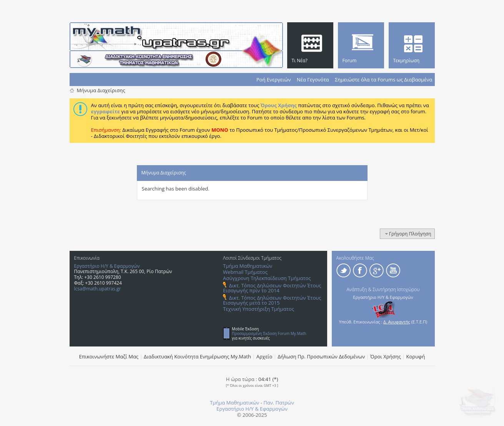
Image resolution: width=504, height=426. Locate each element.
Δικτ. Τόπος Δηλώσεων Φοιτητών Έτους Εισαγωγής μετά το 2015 (272, 300)
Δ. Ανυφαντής (397, 322)
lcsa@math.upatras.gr (98, 289)
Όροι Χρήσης (386, 356)
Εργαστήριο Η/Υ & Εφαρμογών (107, 266)
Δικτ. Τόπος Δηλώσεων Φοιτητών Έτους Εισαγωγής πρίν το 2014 (272, 288)
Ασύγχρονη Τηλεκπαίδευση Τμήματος (267, 278)
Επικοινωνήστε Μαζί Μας (109, 356)
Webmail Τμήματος (245, 272)
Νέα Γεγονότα (313, 80)
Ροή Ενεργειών (274, 80)
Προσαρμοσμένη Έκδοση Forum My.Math (269, 333)
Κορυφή (416, 356)
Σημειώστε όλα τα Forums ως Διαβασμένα (384, 80)
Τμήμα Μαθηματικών (248, 266)
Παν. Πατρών (279, 403)
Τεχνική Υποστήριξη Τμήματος (259, 309)
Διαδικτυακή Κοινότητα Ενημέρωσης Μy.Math (197, 356)
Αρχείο (264, 356)
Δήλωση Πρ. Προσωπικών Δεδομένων (321, 356)
